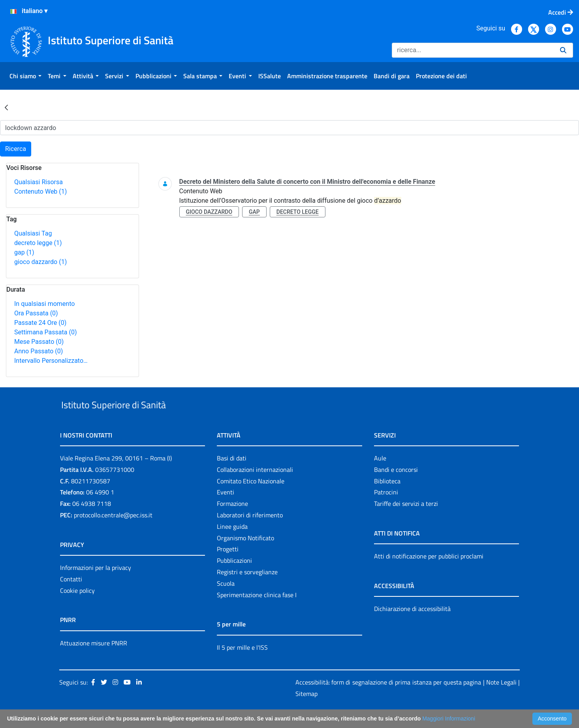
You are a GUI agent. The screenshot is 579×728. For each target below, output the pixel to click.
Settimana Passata (45, 332)
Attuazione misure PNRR (94, 661)
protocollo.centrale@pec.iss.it (113, 533)
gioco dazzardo (40, 262)
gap (24, 252)
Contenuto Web (40, 191)
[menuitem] (25, 76)
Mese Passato (39, 342)
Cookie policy (77, 609)
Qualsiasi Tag (33, 233)
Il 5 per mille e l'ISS (242, 666)
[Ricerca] (473, 50)
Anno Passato (39, 351)
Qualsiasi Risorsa (39, 182)
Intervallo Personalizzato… (51, 361)
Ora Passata (36, 313)
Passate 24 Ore (40, 323)
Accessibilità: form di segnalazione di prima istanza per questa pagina (388, 701)
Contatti (71, 597)
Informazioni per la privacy (96, 586)
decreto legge (38, 243)
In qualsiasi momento (44, 304)
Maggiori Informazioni (449, 719)
